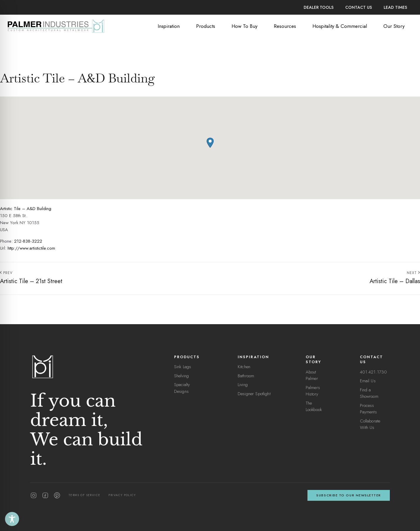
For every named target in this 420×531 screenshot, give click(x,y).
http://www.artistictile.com (31, 248)
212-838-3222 (28, 241)
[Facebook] (45, 495)
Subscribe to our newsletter (349, 495)
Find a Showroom (369, 393)
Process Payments (368, 409)
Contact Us (359, 7)
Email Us (368, 381)
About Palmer (312, 375)
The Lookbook (314, 406)
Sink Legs (183, 367)
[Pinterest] (57, 495)
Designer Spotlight (254, 394)
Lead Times (395, 7)
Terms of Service (84, 495)
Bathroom (246, 376)
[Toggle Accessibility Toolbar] (12, 519)
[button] (210, 143)
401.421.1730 (374, 372)
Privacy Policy (122, 495)
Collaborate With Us (370, 424)
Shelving (181, 376)
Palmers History (313, 391)
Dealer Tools (319, 7)
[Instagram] (34, 495)
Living (243, 385)
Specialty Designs (182, 388)
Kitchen (244, 367)
